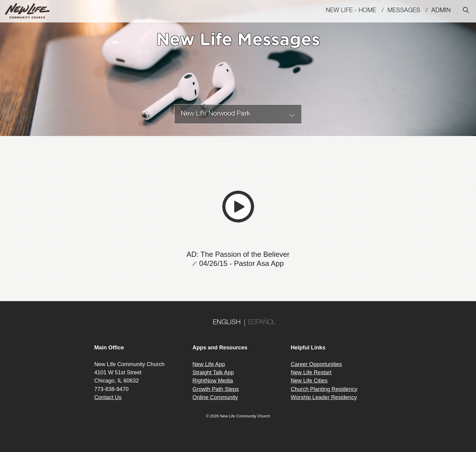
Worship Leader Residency (324, 397)
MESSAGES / (409, 11)
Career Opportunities (316, 364)
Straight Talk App (213, 372)
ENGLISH (227, 323)
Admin (444, 11)
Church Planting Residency (324, 389)
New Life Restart (311, 372)
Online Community (215, 397)
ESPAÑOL (262, 323)
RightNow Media (213, 381)
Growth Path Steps (216, 389)
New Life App (209, 364)
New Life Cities (309, 381)
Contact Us (108, 397)
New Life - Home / (357, 11)
